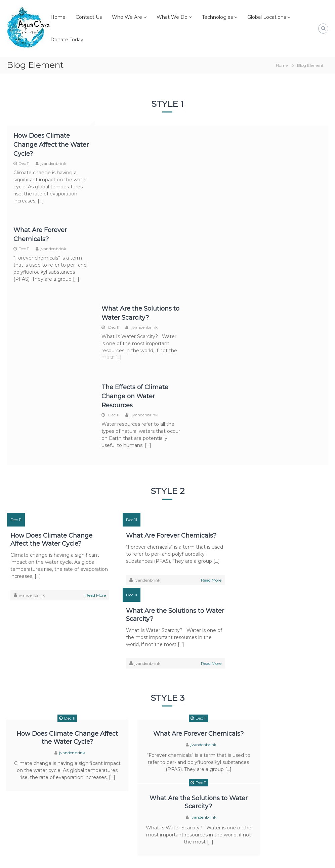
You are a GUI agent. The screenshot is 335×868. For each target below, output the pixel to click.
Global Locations (267, 17)
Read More (91, 444)
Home (58, 17)
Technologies (217, 17)
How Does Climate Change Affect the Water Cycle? (42, 145)
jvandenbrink (53, 163)
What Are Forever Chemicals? (166, 384)
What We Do (172, 17)
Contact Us (89, 17)
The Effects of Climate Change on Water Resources (288, 239)
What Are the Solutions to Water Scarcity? (270, 388)
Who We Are (127, 17)
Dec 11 (24, 163)
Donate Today (67, 40)
